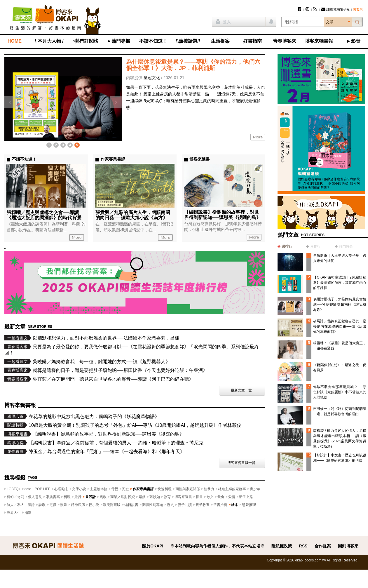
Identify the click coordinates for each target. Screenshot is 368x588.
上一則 (10, 102)
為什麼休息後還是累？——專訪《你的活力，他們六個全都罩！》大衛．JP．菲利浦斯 (193, 65)
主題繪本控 (99, 489)
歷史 (170, 505)
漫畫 (64, 505)
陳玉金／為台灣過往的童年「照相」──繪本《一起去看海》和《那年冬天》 (107, 452)
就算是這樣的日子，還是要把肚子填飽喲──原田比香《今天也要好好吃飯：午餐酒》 (120, 370)
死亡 (125, 489)
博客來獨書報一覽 (241, 463)
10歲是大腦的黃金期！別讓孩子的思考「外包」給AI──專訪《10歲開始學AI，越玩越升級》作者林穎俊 (135, 425)
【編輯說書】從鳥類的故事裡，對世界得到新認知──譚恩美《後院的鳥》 (223, 215)
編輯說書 (131, 505)
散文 (210, 497)
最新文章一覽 (241, 390)
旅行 (78, 497)
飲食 (221, 497)
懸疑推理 (249, 505)
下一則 (116, 102)
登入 (223, 21)
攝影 (28, 513)
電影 (53, 505)
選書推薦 (220, 505)
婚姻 (142, 497)
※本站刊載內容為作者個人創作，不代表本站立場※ (217, 546)
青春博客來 (285, 41)
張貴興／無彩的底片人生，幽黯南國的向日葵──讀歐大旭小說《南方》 (133, 215)
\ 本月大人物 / (49, 41)
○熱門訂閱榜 (86, 41)
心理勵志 (61, 489)
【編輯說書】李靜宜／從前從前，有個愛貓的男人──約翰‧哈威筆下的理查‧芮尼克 (116, 443)
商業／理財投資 (123, 497)
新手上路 (246, 497)
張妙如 (155, 497)
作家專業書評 (143, 489)
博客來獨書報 (319, 41)
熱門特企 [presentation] (346, 246)
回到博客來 (348, 546)
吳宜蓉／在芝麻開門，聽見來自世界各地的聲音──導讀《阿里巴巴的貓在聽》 (113, 379)
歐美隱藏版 (112, 505)
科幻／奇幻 (15, 497)
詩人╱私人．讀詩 (21, 505)
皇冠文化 (152, 78)
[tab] (285, 246)
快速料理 (165, 489)
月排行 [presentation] (315, 246)
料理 (67, 497)
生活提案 (220, 41)
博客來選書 (183, 497)
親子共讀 (185, 505)
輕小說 (94, 505)
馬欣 (103, 497)
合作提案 (323, 546)
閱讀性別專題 (153, 505)
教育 (167, 497)
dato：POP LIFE (38, 489)
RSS (303, 546)
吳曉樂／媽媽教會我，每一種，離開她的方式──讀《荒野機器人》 (101, 362)
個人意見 (35, 497)
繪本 (235, 505)
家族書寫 (53, 497)
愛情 (232, 497)
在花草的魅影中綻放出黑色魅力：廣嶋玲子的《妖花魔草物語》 (94, 416)
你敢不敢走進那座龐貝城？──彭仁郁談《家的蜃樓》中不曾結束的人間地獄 (340, 392)
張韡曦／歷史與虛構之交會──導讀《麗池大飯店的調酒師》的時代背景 (44, 215)
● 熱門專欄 (119, 41)
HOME (15, 41)
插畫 (199, 497)
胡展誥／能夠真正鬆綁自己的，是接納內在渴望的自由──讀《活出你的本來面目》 (340, 326)
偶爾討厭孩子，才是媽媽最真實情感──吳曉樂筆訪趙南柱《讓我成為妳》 (340, 305)
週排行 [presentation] (287, 246)
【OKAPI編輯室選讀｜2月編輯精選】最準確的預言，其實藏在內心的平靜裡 (340, 283)
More (258, 137)
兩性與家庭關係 (188, 489)
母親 (115, 489)
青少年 (255, 489)
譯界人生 (14, 513)
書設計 (90, 497)
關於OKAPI (153, 546)
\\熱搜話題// (188, 41)
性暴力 (209, 489)
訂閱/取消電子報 (335, 9)
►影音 (353, 41)
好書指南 (252, 41)
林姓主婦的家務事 (232, 489)
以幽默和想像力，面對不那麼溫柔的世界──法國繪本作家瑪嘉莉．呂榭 (106, 338)
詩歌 (42, 505)
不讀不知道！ (153, 41)
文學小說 (79, 489)
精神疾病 (78, 505)
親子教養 (203, 505)
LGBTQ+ (14, 489)
